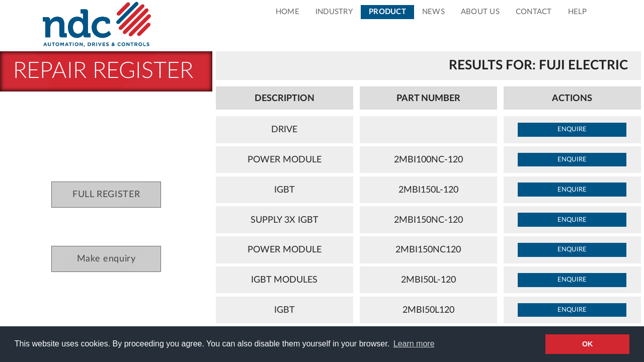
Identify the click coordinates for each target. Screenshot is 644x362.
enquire (572, 129)
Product (387, 12)
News (433, 12)
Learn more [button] (414, 344)
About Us (480, 12)
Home (288, 12)
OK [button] (588, 344)
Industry (334, 12)
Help (578, 12)
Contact (534, 12)
